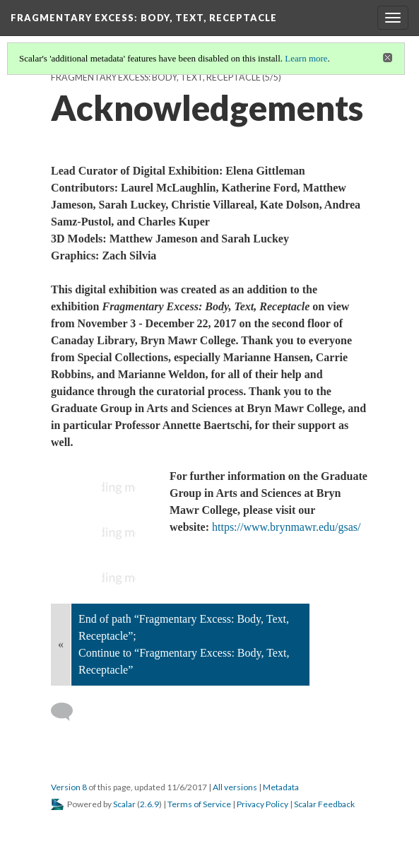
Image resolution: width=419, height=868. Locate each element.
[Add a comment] (68, 712)
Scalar (124, 804)
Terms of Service (199, 804)
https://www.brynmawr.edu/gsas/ (287, 527)
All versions (235, 787)
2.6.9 (149, 804)
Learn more (306, 58)
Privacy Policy (262, 804)
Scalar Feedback (324, 804)
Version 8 (69, 787)
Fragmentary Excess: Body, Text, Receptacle (156, 77)
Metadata (281, 787)
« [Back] (61, 644)
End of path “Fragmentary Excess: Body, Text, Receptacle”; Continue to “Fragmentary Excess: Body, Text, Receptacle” (184, 644)
